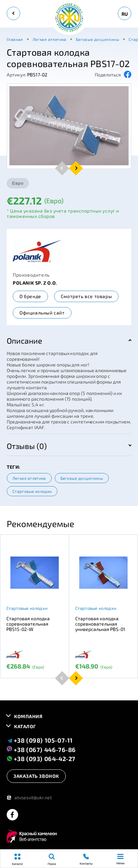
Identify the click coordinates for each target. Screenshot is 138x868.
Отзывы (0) (27, 446)
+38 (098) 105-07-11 (40, 740)
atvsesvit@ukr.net (29, 797)
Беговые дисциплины (82, 478)
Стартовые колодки (32, 491)
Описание (24, 341)
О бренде (30, 296)
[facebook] (12, 815)
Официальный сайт (42, 313)
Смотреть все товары (86, 296)
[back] (13, 13)
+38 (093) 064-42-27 (41, 759)
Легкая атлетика (29, 478)
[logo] (69, 18)
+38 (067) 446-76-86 (41, 749)
